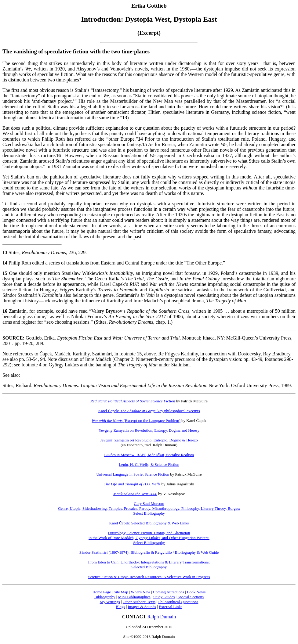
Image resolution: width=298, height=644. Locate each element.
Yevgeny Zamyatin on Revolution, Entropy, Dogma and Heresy (149, 430)
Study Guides (164, 597)
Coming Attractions (169, 592)
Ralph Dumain (162, 617)
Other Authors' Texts (139, 602)
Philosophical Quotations (178, 602)
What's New (140, 592)
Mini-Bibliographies (134, 597)
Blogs (120, 607)
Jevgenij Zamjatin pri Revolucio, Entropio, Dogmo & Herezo (149, 440)
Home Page (102, 592)
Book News (196, 592)
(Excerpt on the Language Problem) (136, 421)
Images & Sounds (142, 607)
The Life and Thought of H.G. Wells (132, 484)
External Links (171, 607)
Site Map (121, 592)
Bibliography (105, 597)
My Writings (110, 602)
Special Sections (191, 597)
